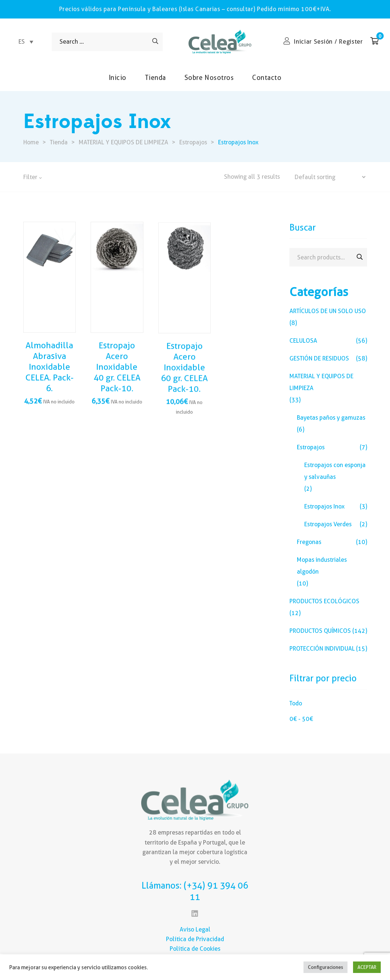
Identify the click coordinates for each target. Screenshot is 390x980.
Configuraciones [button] (325, 967)
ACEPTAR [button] (367, 967)
